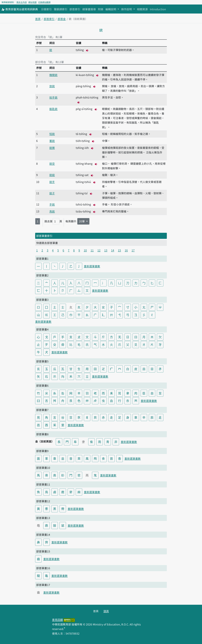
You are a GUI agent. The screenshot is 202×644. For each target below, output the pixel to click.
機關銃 (53, 75)
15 (119, 250)
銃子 (52, 193)
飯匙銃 (53, 109)
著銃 (52, 141)
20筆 (82, 221)
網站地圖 (32, 2)
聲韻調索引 (61, 9)
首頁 (38, 19)
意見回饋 (57, 620)
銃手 (52, 182)
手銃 (52, 204)
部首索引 (75, 9)
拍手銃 (53, 97)
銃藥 (52, 148)
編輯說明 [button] (111, 9)
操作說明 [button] (127, 9)
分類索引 (46, 9)
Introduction (158, 9)
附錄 (101, 9)
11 (92, 250)
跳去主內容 (22, 2)
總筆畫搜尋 (89, 9)
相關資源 (142, 9)
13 (106, 250)
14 (113, 250)
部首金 (62, 19)
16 (126, 250)
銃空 (52, 164)
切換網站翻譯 (44, 2)
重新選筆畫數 (92, 266)
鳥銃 (52, 211)
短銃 (52, 134)
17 (133, 250)
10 (85, 250)
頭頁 (106, 611)
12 (99, 250)
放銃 (52, 86)
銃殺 (52, 175)
